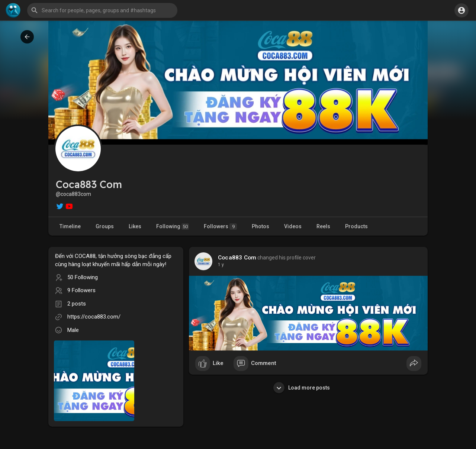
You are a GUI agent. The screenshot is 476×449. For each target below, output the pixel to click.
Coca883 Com (237, 258)
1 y (221, 265)
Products (356, 226)
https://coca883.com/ (94, 317)
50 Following (83, 277)
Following (173, 227)
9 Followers (81, 290)
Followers (220, 227)
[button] (102, 10)
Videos (293, 226)
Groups (105, 226)
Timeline (70, 226)
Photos (260, 226)
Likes (135, 226)
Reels (323, 226)
